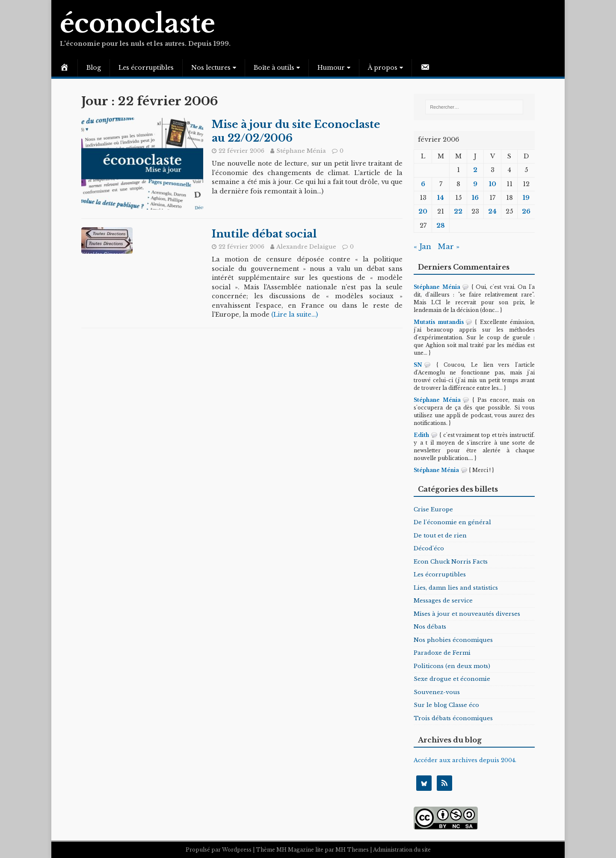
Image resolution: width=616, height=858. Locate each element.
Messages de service (443, 601)
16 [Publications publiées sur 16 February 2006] (475, 198)
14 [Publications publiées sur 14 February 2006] (441, 198)
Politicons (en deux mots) (452, 666)
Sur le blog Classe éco (446, 705)
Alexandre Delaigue (306, 247)
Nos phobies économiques (453, 640)
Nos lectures (211, 68)
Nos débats (430, 627)
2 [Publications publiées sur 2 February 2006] (475, 170)
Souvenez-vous (437, 692)
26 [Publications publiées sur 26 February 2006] (526, 211)
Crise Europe (433, 509)
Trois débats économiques (453, 718)
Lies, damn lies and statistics (456, 588)
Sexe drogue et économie (452, 679)
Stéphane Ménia (301, 151)
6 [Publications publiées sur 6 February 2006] (423, 184)
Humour (331, 68)
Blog (94, 68)
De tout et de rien (440, 536)
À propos (383, 68)
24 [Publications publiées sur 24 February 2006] (492, 211)
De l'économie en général (452, 522)
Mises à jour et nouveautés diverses (467, 614)
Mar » (449, 247)
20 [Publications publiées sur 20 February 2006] (423, 211)
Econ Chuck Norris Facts (451, 562)
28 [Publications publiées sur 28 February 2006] (441, 226)
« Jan (422, 247)
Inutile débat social (264, 234)
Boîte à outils (274, 68)
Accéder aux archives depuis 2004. (465, 760)
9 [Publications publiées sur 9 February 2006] (475, 184)
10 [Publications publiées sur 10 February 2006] (493, 184)
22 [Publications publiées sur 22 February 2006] (458, 211)
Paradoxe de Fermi (442, 653)
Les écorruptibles (146, 68)
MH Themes (352, 850)
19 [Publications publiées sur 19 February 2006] (526, 198)
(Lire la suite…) (295, 315)
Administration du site (402, 850)
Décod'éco (429, 548)
